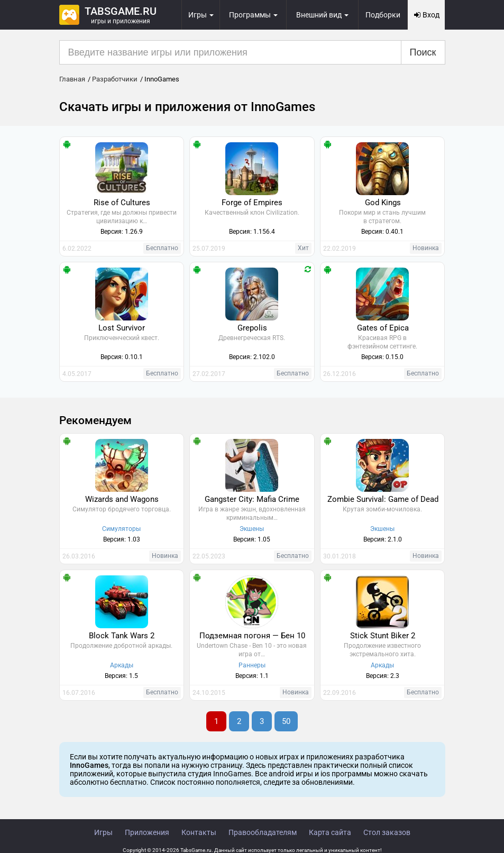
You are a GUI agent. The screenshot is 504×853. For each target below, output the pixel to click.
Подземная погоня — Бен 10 (252, 636)
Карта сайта (330, 832)
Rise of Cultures (122, 203)
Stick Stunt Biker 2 (383, 636)
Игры (103, 832)
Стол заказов (387, 832)
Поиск (423, 52)
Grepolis (252, 328)
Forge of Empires (252, 203)
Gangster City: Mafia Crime (252, 499)
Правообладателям (263, 832)
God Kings (383, 203)
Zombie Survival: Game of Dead (383, 499)
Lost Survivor (122, 328)
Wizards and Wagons (122, 499)
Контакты (199, 832)
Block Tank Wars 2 (122, 636)
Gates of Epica (383, 328)
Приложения (147, 832)
